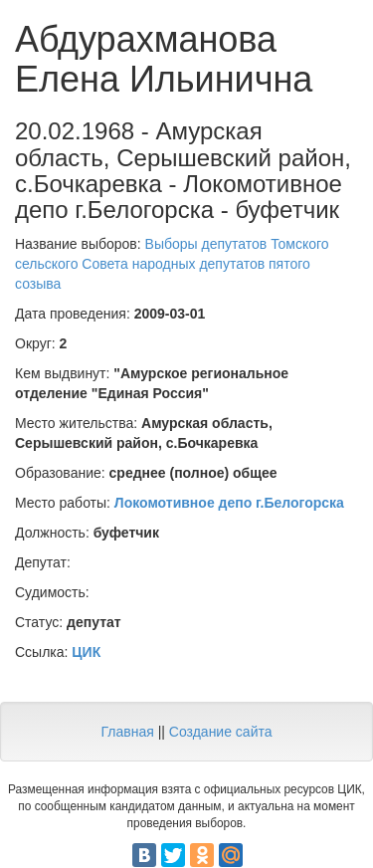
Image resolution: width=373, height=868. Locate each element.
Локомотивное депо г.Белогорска (229, 503)
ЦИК (86, 652)
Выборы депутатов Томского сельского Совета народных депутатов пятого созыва (172, 264)
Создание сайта (221, 732)
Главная (127, 732)
